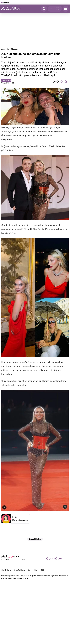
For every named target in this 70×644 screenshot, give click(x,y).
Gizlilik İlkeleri (6, 570)
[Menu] (66, 9)
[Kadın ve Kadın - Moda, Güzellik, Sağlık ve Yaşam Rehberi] (13, 9)
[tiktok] (64, 559)
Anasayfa (5, 49)
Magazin (15, 49)
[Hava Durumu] (55, 9)
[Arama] (44, 9)
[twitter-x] (51, 559)
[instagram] (55, 559)
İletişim (36, 570)
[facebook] (46, 559)
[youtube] (60, 559)
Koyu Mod (7, 2)
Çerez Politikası (19, 570)
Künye (29, 570)
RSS (43, 570)
